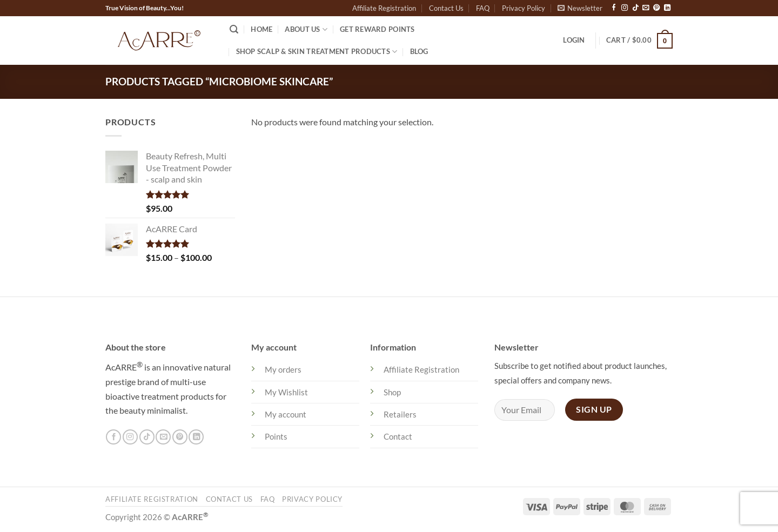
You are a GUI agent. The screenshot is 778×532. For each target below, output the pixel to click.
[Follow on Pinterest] (656, 8)
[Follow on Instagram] (625, 8)
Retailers (400, 414)
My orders (283, 369)
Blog (419, 51)
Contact (398, 436)
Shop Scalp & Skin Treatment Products (317, 52)
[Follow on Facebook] (614, 8)
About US (306, 29)
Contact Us (446, 8)
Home (261, 29)
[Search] (234, 29)
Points (276, 436)
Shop (392, 392)
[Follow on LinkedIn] (667, 8)
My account (286, 414)
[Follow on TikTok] (635, 8)
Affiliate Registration (384, 8)
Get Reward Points (377, 29)
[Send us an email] (646, 8)
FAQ (483, 8)
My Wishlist (286, 392)
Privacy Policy (524, 8)
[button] (580, 8)
